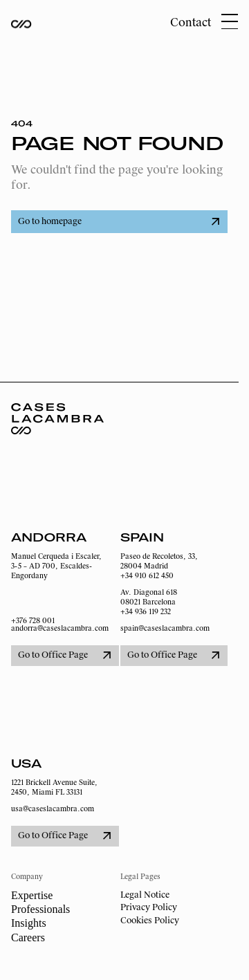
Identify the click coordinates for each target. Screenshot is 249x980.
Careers (28, 937)
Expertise (32, 895)
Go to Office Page (64, 655)
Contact (191, 22)
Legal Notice (145, 895)
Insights (29, 923)
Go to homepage (119, 221)
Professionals (40, 909)
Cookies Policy (150, 921)
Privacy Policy (149, 907)
